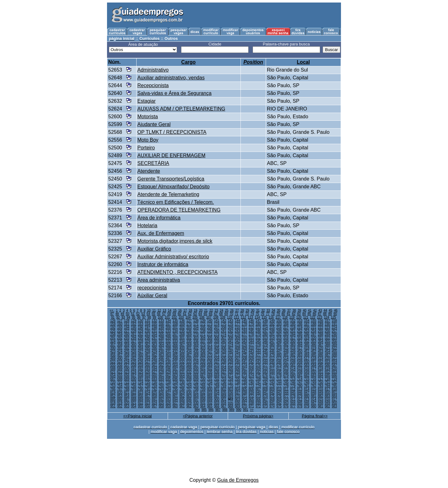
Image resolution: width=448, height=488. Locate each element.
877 (286, 396)
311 (251, 338)
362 (148, 345)
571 (224, 365)
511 (265, 358)
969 (238, 406)
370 (203, 345)
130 (140, 321)
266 (168, 334)
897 (196, 399)
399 (175, 348)
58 (169, 314)
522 (113, 362)
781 (307, 386)
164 (148, 324)
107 (209, 317)
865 (203, 396)
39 (299, 310)
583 (307, 365)
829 (182, 393)
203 (189, 328)
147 (258, 321)
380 (272, 345)
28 (242, 310)
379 (265, 345)
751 (327, 382)
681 (300, 375)
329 (148, 341)
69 (226, 314)
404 (210, 348)
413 (272, 348)
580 (286, 365)
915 (321, 399)
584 (314, 365)
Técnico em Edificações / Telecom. (176, 202)
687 (113, 379)
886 (120, 399)
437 (210, 352)
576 (258, 365)
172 (203, 324)
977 (293, 406)
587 (334, 365)
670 (224, 375)
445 (265, 352)
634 (203, 372)
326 (127, 341)
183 (279, 324)
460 (140, 355)
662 (168, 375)
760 (161, 386)
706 (244, 379)
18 (190, 310)
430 (161, 352)
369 (196, 345)
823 (140, 393)
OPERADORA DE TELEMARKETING (179, 210)
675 (258, 375)
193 (120, 328)
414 (279, 348)
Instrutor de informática (163, 264)
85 (309, 314)
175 (224, 324)
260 (127, 334)
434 (189, 352)
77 (268, 314)
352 (307, 341)
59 (174, 314)
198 (154, 328)
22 (211, 310)
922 (140, 403)
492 (134, 358)
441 (238, 352)
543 (258, 362)
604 (224, 369)
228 (134, 331)
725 (148, 382)
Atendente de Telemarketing (168, 194)
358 (120, 345)
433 (182, 352)
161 (127, 324)
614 (293, 369)
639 (238, 372)
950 (334, 403)
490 (120, 358)
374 (231, 345)
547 (286, 362)
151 (286, 321)
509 (251, 358)
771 (238, 386)
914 (314, 399)
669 (217, 375)
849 (321, 393)
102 (174, 317)
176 (231, 324)
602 (210, 369)
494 (148, 358)
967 (224, 406)
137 (189, 321)
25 (227, 310)
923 (148, 403)
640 (244, 372)
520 (327, 358)
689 (127, 379)
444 (258, 352)
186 (300, 324)
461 (148, 355)
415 (286, 348)
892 (161, 399)
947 (314, 403)
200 (168, 328)
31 (258, 310)
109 (223, 317)
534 (196, 362)
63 (195, 314)
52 (138, 314)
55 (154, 314)
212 (251, 328)
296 (148, 338)
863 (189, 396)
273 (217, 334)
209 (231, 328)
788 (127, 389)
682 (307, 375)
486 (321, 355)
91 (113, 317)
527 (148, 362)
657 (134, 375)
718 (327, 379)
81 (289, 314)
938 (251, 403)
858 (154, 396)
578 (272, 365)
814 (307, 389)
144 (238, 321)
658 (140, 375)
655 (120, 375)
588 (113, 369)
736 (224, 382)
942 (279, 403)
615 (300, 369)
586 (327, 365)
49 (122, 314)
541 (244, 362)
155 (314, 321)
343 (244, 341)
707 (251, 379)
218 (293, 328)
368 (189, 345)
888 (134, 399)
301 (182, 338)
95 (134, 317)
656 (127, 375)
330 (154, 341)
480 (279, 355)
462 (154, 355)
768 (217, 386)
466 (182, 355)
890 (148, 399)
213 (258, 328)
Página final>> (315, 416)
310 (244, 338)
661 (161, 375)
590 (127, 369)
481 (286, 355)
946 (307, 403)
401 (189, 348)
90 (335, 314)
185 (293, 324)
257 (334, 331)
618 (321, 369)
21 (206, 310)
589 (120, 369)
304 (203, 338)
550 (307, 362)
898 (203, 399)
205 (203, 328)
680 (293, 375)
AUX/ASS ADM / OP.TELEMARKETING (181, 109)
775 (265, 386)
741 (258, 382)
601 (203, 369)
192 (113, 328)
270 (196, 334)
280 (265, 334)
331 (161, 341)
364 (161, 345)
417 (300, 348)
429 (154, 352)
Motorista (148, 117)
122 (313, 317)
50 (127, 314)
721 (120, 382)
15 (175, 310)
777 (279, 386)
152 (293, 321)
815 (314, 389)
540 (238, 362)
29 (247, 310)
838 (244, 393)
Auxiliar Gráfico (154, 249)
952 (120, 406)
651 (321, 372)
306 (217, 338)
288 (321, 334)
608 (251, 369)
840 (258, 393)
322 (327, 338)
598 (182, 369)
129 (134, 321)
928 (182, 403)
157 (327, 321)
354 (321, 341)
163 (140, 324)
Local (303, 62)
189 (321, 324)
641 (251, 372)
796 (182, 389)
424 (120, 352)
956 (148, 406)
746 (293, 382)
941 (272, 403)
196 (140, 328)
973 (265, 406)
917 (334, 399)
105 (195, 317)
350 (293, 341)
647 (293, 372)
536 (210, 362)
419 (314, 348)
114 (257, 317)
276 (238, 334)
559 (140, 365)
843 (279, 393)
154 (307, 321)
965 (210, 406)
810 (279, 389)
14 (170, 310)
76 (262, 314)
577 (265, 365)
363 (154, 345)
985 (204, 410)
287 (314, 334)
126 (113, 321)
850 (327, 393)
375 (238, 345)
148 (265, 321)
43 (320, 310)
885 (113, 399)
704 (231, 379)
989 (232, 410)
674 (251, 375)
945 (300, 403)
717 (321, 379)
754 (120, 386)
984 (197, 410)
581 (293, 365)
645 (279, 372)
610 (265, 369)
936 (238, 403)
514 (286, 358)
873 (258, 396)
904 (244, 399)
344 (251, 341)
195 (134, 328)
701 (210, 379)
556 (120, 365)
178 (244, 324)
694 (161, 379)
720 (113, 382)
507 (238, 358)
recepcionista (152, 288)
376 (244, 345)
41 (310, 310)
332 (168, 341)
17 (185, 310)
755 (127, 386)
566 (189, 365)
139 (203, 321)
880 (307, 396)
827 (168, 393)
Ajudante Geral (154, 124)
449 (293, 352)
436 (203, 352)
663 (175, 375)
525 (134, 362)
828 (175, 393)
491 (127, 358)
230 (148, 331)
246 (258, 331)
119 (292, 317)
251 (293, 331)
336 (196, 341)
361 (140, 345)
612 (279, 369)
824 (148, 393)
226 (120, 331)
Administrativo (153, 70)
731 (189, 382)
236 (189, 331)
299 (168, 338)
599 (189, 369)
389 (334, 345)
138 (196, 321)
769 (224, 386)
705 (238, 379)
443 (251, 352)
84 (304, 314)
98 (149, 317)
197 (148, 328)
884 (334, 396)
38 (294, 310)
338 (210, 341)
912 (300, 399)
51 (133, 314)
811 (286, 389)
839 (251, 393)
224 (334, 328)
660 (154, 375)
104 (188, 317)
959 (168, 406)
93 (123, 317)
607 (244, 369)
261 (134, 334)
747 (300, 382)
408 (238, 348)
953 (127, 406)
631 (182, 372)
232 (161, 331)
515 (293, 358)
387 (321, 345)
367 (182, 345)
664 (182, 375)
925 (161, 403)
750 (321, 382)
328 (140, 341)
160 (120, 324)
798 (196, 389)
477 (258, 355)
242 (231, 331)
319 (307, 338)
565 (182, 365)
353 (314, 341)
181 (265, 324)
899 (210, 399)
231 (154, 331)
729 (175, 382)
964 (203, 406)
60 (179, 314)
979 (307, 406)
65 (205, 314)
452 (314, 352)
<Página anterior (198, 416)
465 (175, 355)
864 (196, 396)
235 (182, 331)
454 (327, 352)
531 (175, 362)
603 (217, 369)
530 (168, 362)
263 (148, 334)
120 (299, 317)
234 (175, 331)
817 (327, 389)
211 (244, 328)
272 (210, 334)
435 (196, 352)
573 (238, 365)
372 (217, 345)
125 (333, 317)
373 (224, 345)
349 (286, 341)
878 (293, 396)
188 (314, 324)
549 (300, 362)
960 (175, 406)
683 (314, 375)
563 (168, 365)
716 (314, 379)
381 (279, 345)
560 (148, 365)
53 (143, 314)
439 (224, 352)
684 (321, 375)
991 (246, 410)
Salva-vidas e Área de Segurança (175, 93)
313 (265, 338)
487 (327, 355)
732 (196, 382)
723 (134, 382)
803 (231, 389)
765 (196, 386)
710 (272, 379)
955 (140, 406)
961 (182, 406)
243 (238, 331)
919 (120, 403)
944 (293, 403)
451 (307, 352)
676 (265, 375)
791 (148, 389)
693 (154, 379)
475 (244, 355)
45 (331, 310)
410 (251, 348)
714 (300, 379)
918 (113, 403)
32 (263, 310)
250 (286, 331)
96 (139, 317)
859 (161, 396)
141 (217, 321)
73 (247, 314)
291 (113, 338)
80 (283, 314)
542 (251, 362)
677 (272, 375)
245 (251, 331)
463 (161, 355)
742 (265, 382)
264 (154, 334)
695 (168, 379)
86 (314, 314)
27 (237, 310)
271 (203, 334)
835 (224, 393)
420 (321, 348)
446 (272, 352)
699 (196, 379)
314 (272, 338)
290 (334, 334)
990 (239, 410)
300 (175, 338)
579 (279, 365)
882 (321, 396)
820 (120, 393)
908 (272, 399)
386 (314, 345)
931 (203, 403)
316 (286, 338)
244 (244, 331)
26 (232, 310)
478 (265, 355)
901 (224, 399)
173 (210, 324)
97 (144, 317)
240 (217, 331)
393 (134, 348)
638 (231, 372)
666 (196, 375)
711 (279, 379)
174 (217, 324)
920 (127, 403)
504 (217, 358)
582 (300, 365)
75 (257, 314)
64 (200, 314)
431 (168, 352)
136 (182, 321)
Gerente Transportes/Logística (171, 179)
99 (154, 317)
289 (327, 334)
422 (334, 348)
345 (258, 341)
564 (175, 365)
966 (217, 406)
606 (238, 369)
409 (244, 348)
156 (321, 321)
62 (190, 314)
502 (203, 358)
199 (161, 328)
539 (231, 362)
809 (272, 389)
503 (210, 358)
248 (272, 331)
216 (279, 328)
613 (286, 369)
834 (217, 393)
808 (265, 389)
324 (113, 341)
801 (217, 389)
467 (189, 355)
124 (327, 317)
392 (127, 348)
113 (250, 317)
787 (120, 389)
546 (279, 362)
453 (321, 352)
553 (327, 362)
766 (203, 386)
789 (134, 389)
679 (286, 375)
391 (120, 348)
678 (279, 375)
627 (154, 372)
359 (127, 345)
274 (224, 334)
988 (225, 410)
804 (238, 389)
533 (189, 362)
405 (217, 348)
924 (154, 403)
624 (134, 372)
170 (189, 324)
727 (161, 382)
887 (127, 399)
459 (134, 355)
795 (175, 389)
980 (314, 406)
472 (224, 355)
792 (154, 389)
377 (251, 345)
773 (251, 386)
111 (237, 317)
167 (168, 324)
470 (210, 355)
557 (127, 365)
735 (217, 382)
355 (327, 341)
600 (196, 369)
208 (224, 328)
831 (196, 393)
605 (231, 369)
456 (113, 355)
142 (224, 321)
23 (216, 310)
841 (265, 393)
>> (252, 410)
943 (286, 403)
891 (154, 399)
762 (175, 386)
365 (168, 345)
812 (293, 389)
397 (161, 348)
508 (244, 358)
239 (210, 331)
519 (321, 358)
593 (148, 369)
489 (113, 358)
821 (127, 393)
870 (238, 396)
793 (161, 389)
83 (299, 314)
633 (196, 372)
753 (113, 386)
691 (140, 379)
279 (258, 334)
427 (140, 352)
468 (196, 355)
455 (334, 352)
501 (196, 358)
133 (161, 321)
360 (134, 345)
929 (189, 403)
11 (154, 310)
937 (244, 403)
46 (336, 310)
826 (161, 393)
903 (238, 399)
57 (164, 314)
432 (175, 352)
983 (334, 406)
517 (307, 358)
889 (140, 399)
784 (327, 386)
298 (161, 338)
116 (271, 317)
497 (168, 358)
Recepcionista (153, 85)
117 (278, 317)
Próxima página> (258, 416)
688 (120, 379)
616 (307, 369)
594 (154, 369)
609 (258, 369)
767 (210, 386)
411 (258, 348)
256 (327, 331)
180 (258, 324)
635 (210, 372)
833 (210, 393)
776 (272, 386)
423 (113, 352)
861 (175, 396)
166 (161, 324)
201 (175, 328)
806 (251, 389)
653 (334, 372)
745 (286, 382)
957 (154, 406)
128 (127, 321)
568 (203, 365)
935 (231, 403)
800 (210, 389)
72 (242, 314)
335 (189, 341)
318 (300, 338)
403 (203, 348)
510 (258, 358)
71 (237, 314)
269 (189, 334)
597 (175, 369)
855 (134, 396)
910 (286, 399)
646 (286, 372)
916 (327, 399)
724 (140, 382)
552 (321, 362)
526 (140, 362)
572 (231, 365)
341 (231, 341)
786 (113, 389)
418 (307, 348)
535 (203, 362)
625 (140, 372)
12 (159, 310)
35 (279, 310)
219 (300, 328)
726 (154, 382)
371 (210, 345)
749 (314, 382)
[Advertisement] (264, 15)
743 (272, 382)
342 (238, 341)
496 (161, 358)
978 (300, 406)
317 (293, 338)
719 (334, 379)
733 (203, 382)
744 (279, 382)
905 (251, 399)
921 (134, 403)
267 (175, 334)
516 (300, 358)
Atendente (149, 171)
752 (334, 382)
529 (161, 362)
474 (238, 355)
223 (327, 328)
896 (189, 399)
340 (224, 341)
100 (160, 317)
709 (265, 379)
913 (307, 399)
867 (217, 396)
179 (251, 324)
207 (217, 328)
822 (134, 393)
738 (238, 382)
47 (112, 314)
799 (203, 389)
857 (148, 396)
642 (258, 372)
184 (286, 324)
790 (140, 389)
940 (265, 403)
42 (315, 310)
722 (127, 382)
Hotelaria (147, 225)
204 (196, 328)
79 (278, 314)
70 (231, 314)
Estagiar (147, 101)
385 (307, 345)
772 (244, 386)
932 (210, 403)
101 (167, 317)
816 (321, 389)
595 (161, 369)
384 (300, 345)
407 (231, 348)
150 (279, 321)
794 (168, 389)
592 (140, 369)
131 (148, 321)
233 (168, 331)
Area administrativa (159, 280)
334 (182, 341)
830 (189, 393)
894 (175, 399)
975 (279, 406)
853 (120, 396)
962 (189, 406)
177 (238, 324)
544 (265, 362)
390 (113, 348)
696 (175, 379)
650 (314, 372)
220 (307, 328)
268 (182, 334)
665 (189, 375)
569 (210, 365)
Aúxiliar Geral (152, 296)
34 (273, 310)
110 (230, 317)
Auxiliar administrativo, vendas (171, 78)
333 (175, 341)
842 (272, 393)
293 (127, 338)
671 (231, 375)
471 (217, 355)
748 (307, 382)
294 (134, 338)
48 (117, 314)
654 (113, 375)
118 (285, 317)
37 (289, 310)
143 (231, 321)
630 (175, 372)
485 (314, 355)
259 (120, 334)
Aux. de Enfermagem (161, 233)
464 (168, 355)
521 (334, 358)
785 (334, 386)
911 (293, 399)
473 (231, 355)
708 (258, 379)
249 (279, 331)
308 (231, 338)
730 (182, 382)
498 (175, 358)
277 (244, 334)
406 (224, 348)
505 (224, 358)
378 (258, 345)
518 (314, 358)
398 (168, 348)
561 (154, 365)
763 (182, 386)
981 (321, 406)
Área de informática (159, 218)
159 (113, 324)
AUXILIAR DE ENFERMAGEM (172, 155)
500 (189, 358)
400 (182, 348)
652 (327, 372)
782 (314, 386)
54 (148, 314)
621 (113, 372)
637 (224, 372)
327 (134, 341)
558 (134, 365)
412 (265, 348)
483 (300, 355)
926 (168, 403)
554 (334, 362)
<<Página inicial (138, 416)
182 (272, 324)
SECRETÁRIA (153, 163)
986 (211, 410)
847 (307, 393)
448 (286, 352)
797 (189, 389)
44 (325, 310)
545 (272, 362)
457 (120, 355)
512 (272, 358)
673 (244, 375)
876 (279, 396)
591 (134, 369)
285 (300, 334)
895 (182, 399)
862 (182, 396)
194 (127, 328)
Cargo (189, 62)
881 (314, 396)
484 (307, 355)
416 (293, 348)
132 (154, 321)
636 (217, 372)
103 (181, 317)
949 (327, 403)
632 (189, 372)
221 (314, 328)
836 (231, 393)
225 (113, 331)
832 (203, 393)
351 (300, 341)
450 (300, 352)
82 (294, 314)
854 (127, 396)
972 (258, 406)
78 (273, 314)
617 (314, 369)
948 (321, 403)
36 (284, 310)
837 (238, 393)
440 (231, 352)
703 (224, 379)
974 (272, 406)
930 (196, 403)
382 (286, 345)
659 (148, 375)
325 (120, 341)
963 (196, 406)
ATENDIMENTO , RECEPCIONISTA (178, 272)
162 (134, 324)
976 (286, 406)
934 (224, 403)
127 (120, 321)
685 (327, 375)
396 (154, 348)
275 (231, 334)
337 (203, 341)
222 (321, 328)
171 (196, 324)
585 (321, 365)
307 (224, 338)
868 (224, 396)
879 (300, 396)
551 (314, 362)
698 (189, 379)
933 (217, 403)
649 (307, 372)
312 (258, 338)
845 (293, 393)
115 (264, 317)
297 (154, 338)
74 (252, 314)
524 (127, 362)
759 (154, 386)
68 (221, 314)
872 (251, 396)
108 (216, 317)
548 (293, 362)
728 (168, 382)
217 (286, 328)
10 (149, 310)
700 (203, 379)
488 (334, 355)
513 (279, 358)
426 (134, 352)
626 (148, 372)
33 (268, 310)
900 (217, 399)
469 (203, 355)
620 (334, 369)
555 (113, 365)
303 (196, 338)
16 (180, 310)
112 (243, 317)
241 (224, 331)
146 (251, 321)
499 (182, 358)
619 (327, 369)
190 (327, 324)
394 (140, 348)
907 (265, 399)
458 (127, 355)
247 (265, 331)
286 (307, 334)
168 (175, 324)
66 (210, 314)
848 (314, 393)
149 (272, 321)
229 (140, 331)
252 (300, 331)
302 (189, 338)
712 (286, 379)
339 (217, 341)
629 (168, 372)
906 (258, 399)
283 (286, 334)
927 (175, 403)
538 (224, 362)
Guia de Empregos (238, 480)
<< (112, 310)
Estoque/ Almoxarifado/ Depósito (174, 187)
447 (279, 352)
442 (244, 352)
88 (325, 314)
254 (314, 331)
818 (334, 389)
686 (334, 375)
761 (168, 386)
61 (185, 314)
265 (161, 334)
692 (148, 379)
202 (182, 328)
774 (258, 386)
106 (202, 317)
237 (196, 331)
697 (182, 379)
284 (293, 334)
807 (258, 389)
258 (113, 334)
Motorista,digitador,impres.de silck (175, 241)
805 (244, 389)
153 (300, 321)
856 (140, 396)
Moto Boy (148, 140)
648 (300, 372)
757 (140, 386)
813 (300, 389)
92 (118, 317)
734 (210, 382)
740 (251, 382)
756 (134, 386)
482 (293, 355)
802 (224, 389)
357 (113, 345)
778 (286, 386)
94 (128, 317)
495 (154, 358)
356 (334, 341)
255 (321, 331)
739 (244, 382)
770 (231, 386)
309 (238, 338)
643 (265, 372)
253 (307, 331)
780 (300, 386)
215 (272, 328)
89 (330, 314)
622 (120, 372)
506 (231, 358)
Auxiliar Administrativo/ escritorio (173, 257)
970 (244, 406)
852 (113, 396)
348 (279, 341)
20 (201, 310)
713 (293, 379)
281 (272, 334)
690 (134, 379)
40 (304, 310)
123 (320, 317)
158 (334, 321)
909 (279, 399)
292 (120, 338)
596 (168, 369)
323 (334, 338)
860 (168, 396)
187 (307, 324)
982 (327, 406)
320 (314, 338)
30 (253, 310)
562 (161, 365)
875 (272, 396)
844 (286, 393)
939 (258, 403)
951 (113, 406)
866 (210, 396)
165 (154, 324)
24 (221, 310)
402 (196, 348)
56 (159, 314)
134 (168, 321)
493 (140, 358)
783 (321, 386)
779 (293, 386)
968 (231, 406)
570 (217, 365)
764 (189, 386)
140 (210, 321)
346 (265, 341)
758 (148, 386)
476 (251, 355)
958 (161, 406)
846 (300, 393)
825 (154, 393)
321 (321, 338)
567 (196, 365)
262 (140, 334)
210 (238, 328)
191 (334, 324)
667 (203, 375)
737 (231, 382)
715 (307, 379)
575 (251, 365)
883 (327, 396)
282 (279, 334)
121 (306, 317)
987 (218, 410)
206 (210, 328)
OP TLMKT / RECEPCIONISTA (172, 132)
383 (293, 345)
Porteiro (146, 148)
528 (154, 362)
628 (161, 372)
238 (203, 331)
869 (231, 396)
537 (217, 362)
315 (279, 338)
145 (244, 321)
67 (216, 314)
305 (210, 338)
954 (134, 406)
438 (217, 352)
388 (327, 345)
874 (265, 396)
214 (265, 328)
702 (217, 379)
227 (127, 331)
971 (251, 406)
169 (182, 324)
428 (148, 352)
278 (251, 334)
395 (148, 348)
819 (113, 393)
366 (175, 345)
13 (164, 310)
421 (327, 348)
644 (272, 372)
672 (238, 375)
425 (127, 352)
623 (127, 372)
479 (272, 355)
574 (244, 365)
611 (272, 369)
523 (120, 362)
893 (168, 399)
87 (320, 314)
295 (140, 338)
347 (272, 341)
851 (334, 393)
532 (182, 362)
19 (196, 310)
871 (244, 396)
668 (210, 375)
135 (175, 321)
